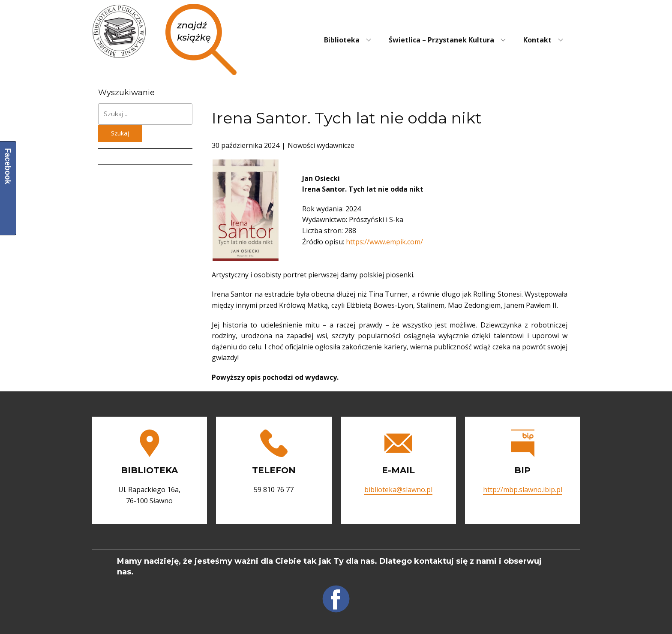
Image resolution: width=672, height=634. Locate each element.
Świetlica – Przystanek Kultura (441, 40)
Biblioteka (342, 40)
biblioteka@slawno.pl (398, 490)
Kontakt (537, 40)
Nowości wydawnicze (321, 145)
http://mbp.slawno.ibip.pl (523, 490)
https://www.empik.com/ (384, 242)
